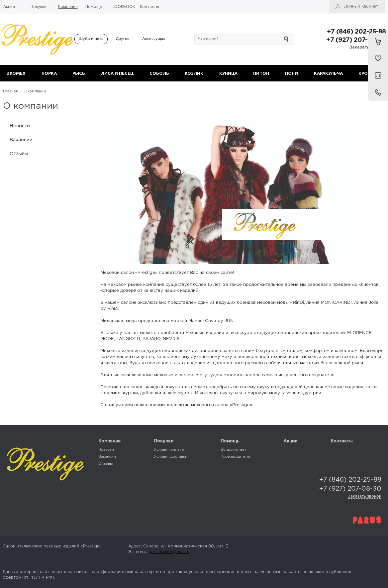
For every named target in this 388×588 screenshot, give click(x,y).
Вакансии (21, 140)
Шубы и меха (91, 39)
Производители (235, 457)
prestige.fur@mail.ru (170, 552)
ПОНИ (291, 73)
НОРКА (49, 73)
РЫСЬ (79, 73)
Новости (20, 126)
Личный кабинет (361, 6)
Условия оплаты (169, 450)
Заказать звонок (368, 47)
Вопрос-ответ (234, 450)
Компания (109, 441)
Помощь (230, 441)
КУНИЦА (228, 73)
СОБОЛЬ (159, 73)
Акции (290, 441)
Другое (123, 39)
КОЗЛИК (194, 73)
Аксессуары (153, 39)
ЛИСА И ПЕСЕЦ (117, 73)
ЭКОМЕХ (16, 73)
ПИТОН (261, 73)
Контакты (341, 441)
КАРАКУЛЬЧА (328, 73)
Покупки (164, 441)
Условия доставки (171, 457)
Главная (10, 91)
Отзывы (19, 154)
